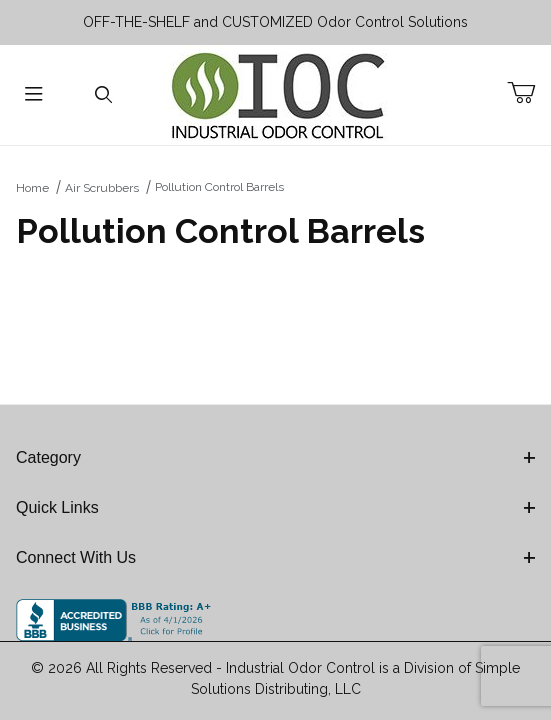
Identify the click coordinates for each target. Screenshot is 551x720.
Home (32, 188)
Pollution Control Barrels (219, 187)
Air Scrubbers (102, 188)
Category (275, 457)
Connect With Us (275, 557)
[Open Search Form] (103, 95)
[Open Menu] (34, 95)
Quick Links (275, 507)
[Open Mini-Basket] (529, 93)
